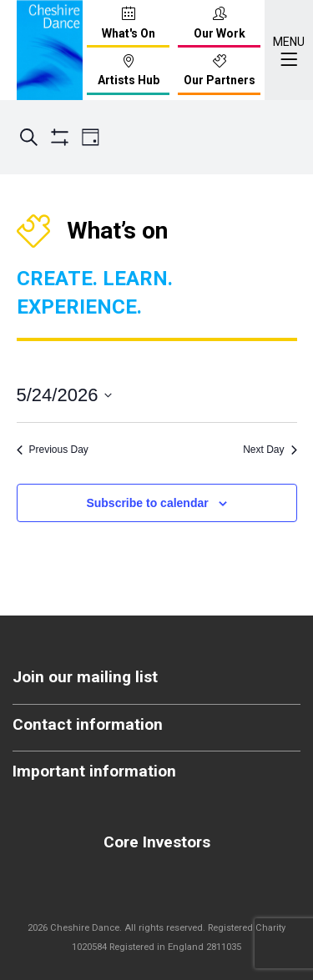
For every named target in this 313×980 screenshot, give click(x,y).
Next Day (270, 450)
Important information (94, 771)
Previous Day (53, 450)
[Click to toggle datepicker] (65, 395)
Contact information (88, 724)
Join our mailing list (85, 677)
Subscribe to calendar (147, 503)
